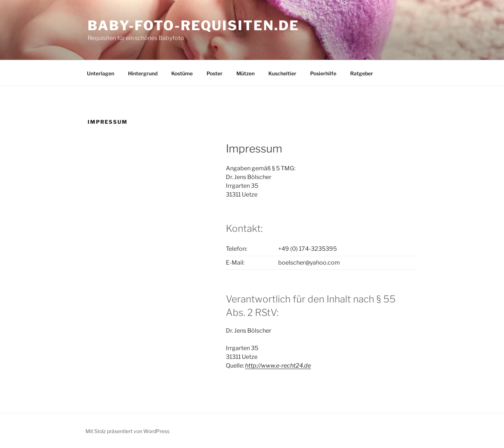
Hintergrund (143, 73)
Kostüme (182, 73)
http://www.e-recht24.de (278, 366)
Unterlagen (101, 73)
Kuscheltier (282, 73)
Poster (215, 73)
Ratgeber (362, 73)
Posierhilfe (323, 73)
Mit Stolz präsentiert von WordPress (127, 431)
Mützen (245, 73)
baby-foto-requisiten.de (193, 25)
